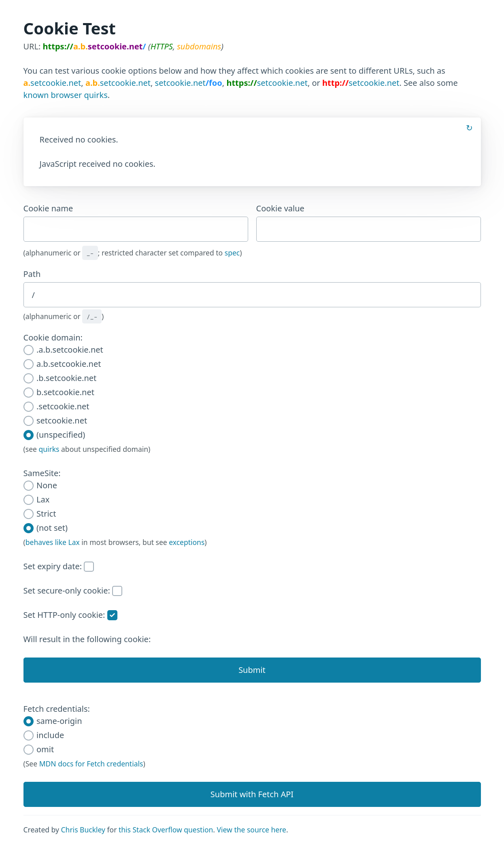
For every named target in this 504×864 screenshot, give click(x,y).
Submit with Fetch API (252, 794)
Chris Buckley (83, 830)
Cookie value (369, 222)
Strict (40, 514)
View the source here (252, 830)
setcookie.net (52, 83)
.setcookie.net (56, 406)
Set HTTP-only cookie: (70, 615)
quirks (49, 449)
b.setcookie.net (59, 392)
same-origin (53, 721)
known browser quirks (66, 95)
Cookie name (136, 222)
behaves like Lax (53, 542)
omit (39, 749)
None (40, 485)
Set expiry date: (59, 566)
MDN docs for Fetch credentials (91, 764)
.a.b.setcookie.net (63, 350)
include (44, 735)
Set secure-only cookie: (73, 591)
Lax (37, 499)
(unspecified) (54, 435)
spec (232, 253)
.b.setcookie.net (60, 378)
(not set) (46, 528)
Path (32, 274)
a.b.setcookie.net (62, 364)
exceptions (187, 542)
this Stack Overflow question (166, 830)
